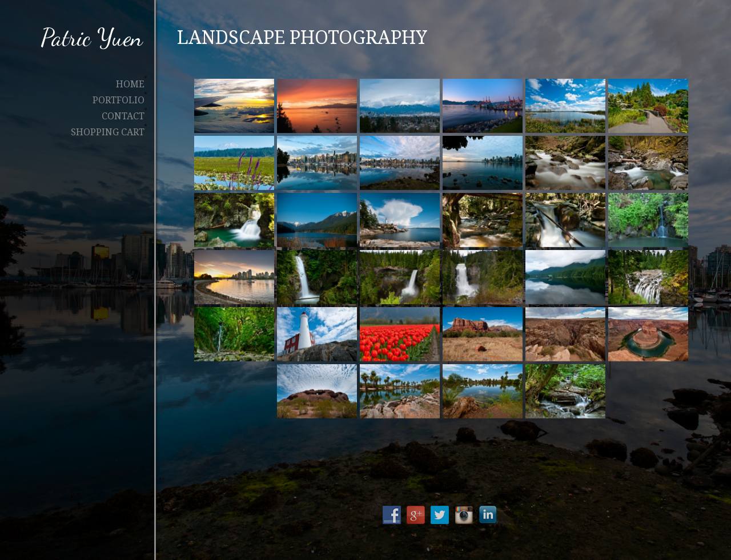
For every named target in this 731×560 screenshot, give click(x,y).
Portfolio (119, 100)
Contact (123, 116)
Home (130, 84)
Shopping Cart (108, 132)
